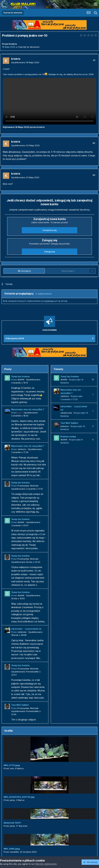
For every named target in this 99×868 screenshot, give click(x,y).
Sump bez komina (20, 377)
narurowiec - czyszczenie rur (26, 629)
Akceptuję (90, 862)
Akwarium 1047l (12, 823)
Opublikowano (25, 62)
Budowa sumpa (68, 437)
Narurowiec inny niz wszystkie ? (28, 409)
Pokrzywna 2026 (15, 338)
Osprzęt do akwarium (29, 47)
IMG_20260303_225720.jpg (19, 797)
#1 (94, 60)
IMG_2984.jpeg (12, 849)
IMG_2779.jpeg (12, 765)
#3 (94, 175)
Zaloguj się (49, 252)
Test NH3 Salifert (20, 705)
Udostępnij (24, 271)
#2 (94, 143)
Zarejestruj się (50, 230)
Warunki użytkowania (46, 864)
